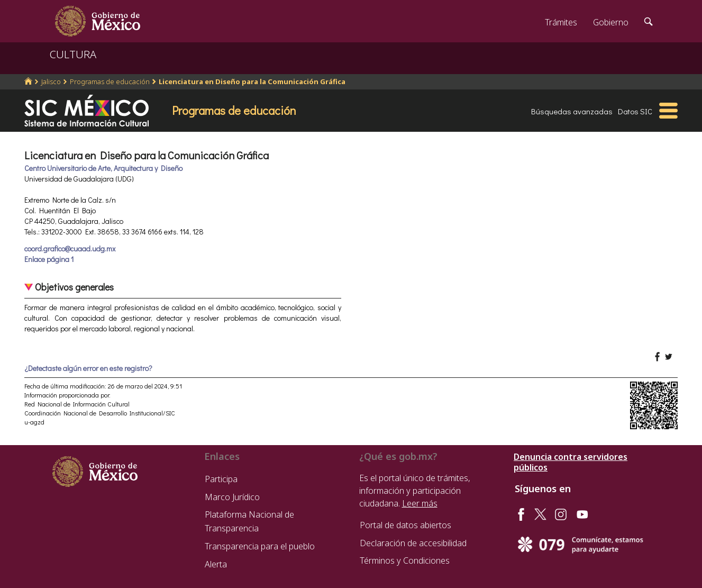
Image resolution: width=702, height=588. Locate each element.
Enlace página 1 (49, 259)
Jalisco (51, 82)
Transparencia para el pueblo (260, 546)
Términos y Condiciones (405, 560)
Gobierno (611, 22)
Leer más (420, 503)
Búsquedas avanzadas (572, 111)
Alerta (216, 564)
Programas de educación (110, 82)
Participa (221, 479)
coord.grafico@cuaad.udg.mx (70, 248)
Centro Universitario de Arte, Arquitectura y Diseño (103, 168)
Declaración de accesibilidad (413, 543)
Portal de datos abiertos (405, 525)
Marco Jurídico (232, 497)
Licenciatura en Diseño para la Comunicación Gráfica (252, 82)
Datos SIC (635, 111)
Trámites (561, 22)
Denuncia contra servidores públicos (571, 462)
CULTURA (73, 54)
